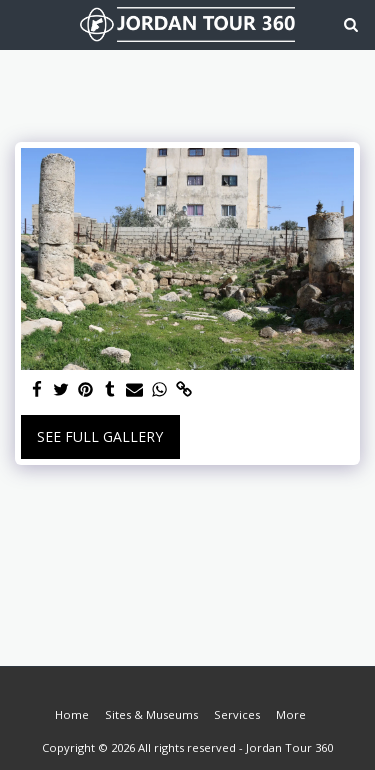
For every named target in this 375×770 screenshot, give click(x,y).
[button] (22, 23)
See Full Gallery (100, 436)
